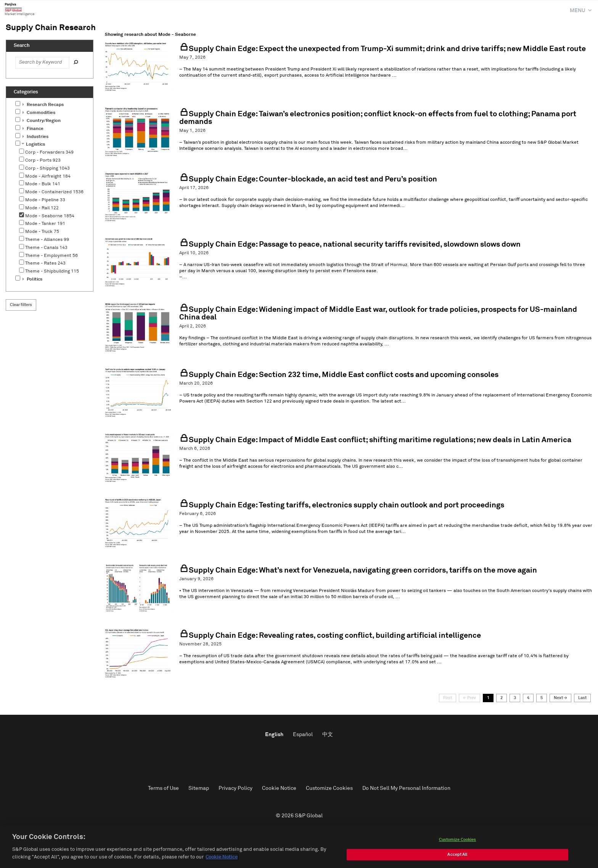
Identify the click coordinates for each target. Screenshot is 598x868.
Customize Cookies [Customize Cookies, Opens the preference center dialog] (458, 842)
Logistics (33, 144)
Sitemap (199, 788)
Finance (33, 129)
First (448, 698)
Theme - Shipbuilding (52, 271)
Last (582, 698)
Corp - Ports (43, 160)
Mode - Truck (42, 232)
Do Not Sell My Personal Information (406, 788)
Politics (32, 279)
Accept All (457, 857)
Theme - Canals (46, 248)
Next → (560, 698)
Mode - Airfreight (48, 176)
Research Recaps (43, 105)
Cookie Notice (279, 788)
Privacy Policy (236, 788)
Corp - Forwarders (49, 152)
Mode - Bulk (43, 184)
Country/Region (42, 121)
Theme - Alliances (47, 240)
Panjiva (20, 9)
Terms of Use (163, 788)
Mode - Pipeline (45, 200)
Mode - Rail (42, 208)
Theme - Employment (51, 256)
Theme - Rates (45, 263)
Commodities (39, 113)
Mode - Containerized (54, 192)
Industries (35, 137)
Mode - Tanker (45, 224)
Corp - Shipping (47, 168)
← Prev (469, 698)
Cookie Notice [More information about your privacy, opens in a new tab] (222, 860)
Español (303, 735)
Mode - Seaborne (50, 216)
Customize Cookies (329, 788)
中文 (328, 735)
